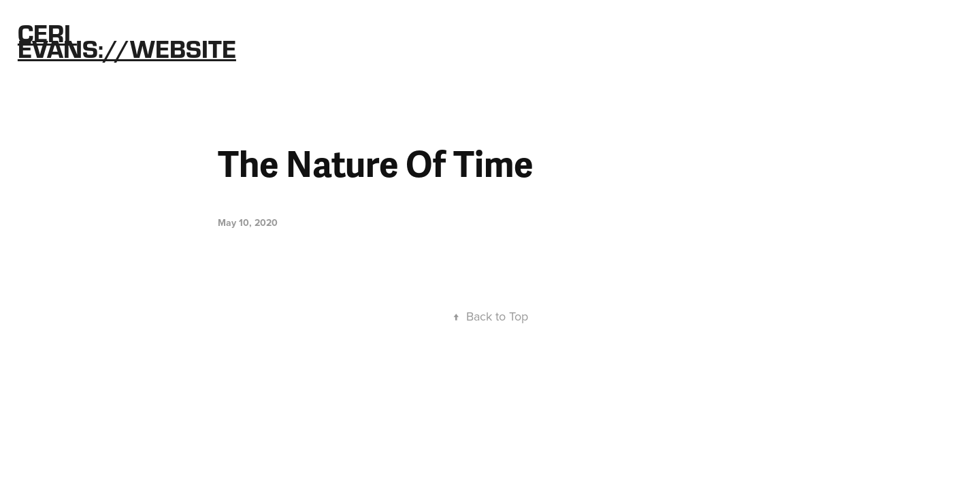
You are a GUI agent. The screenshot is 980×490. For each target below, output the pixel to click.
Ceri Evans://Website (127, 40)
